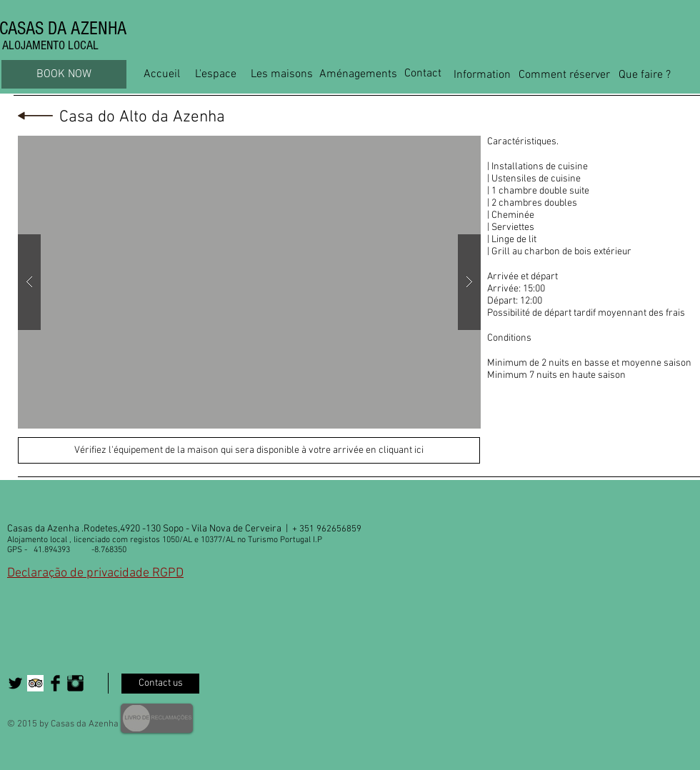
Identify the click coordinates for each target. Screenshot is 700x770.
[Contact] (423, 74)
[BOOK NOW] (64, 74)
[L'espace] (215, 74)
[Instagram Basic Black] (75, 683)
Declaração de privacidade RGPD (95, 573)
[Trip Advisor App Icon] (35, 683)
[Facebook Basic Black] (55, 683)
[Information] (482, 75)
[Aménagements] (358, 74)
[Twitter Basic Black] (15, 683)
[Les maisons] (282, 74)
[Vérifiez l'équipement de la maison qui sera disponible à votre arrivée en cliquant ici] (249, 450)
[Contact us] (160, 684)
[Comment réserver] (564, 75)
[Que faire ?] (645, 75)
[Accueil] (162, 74)
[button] (249, 282)
